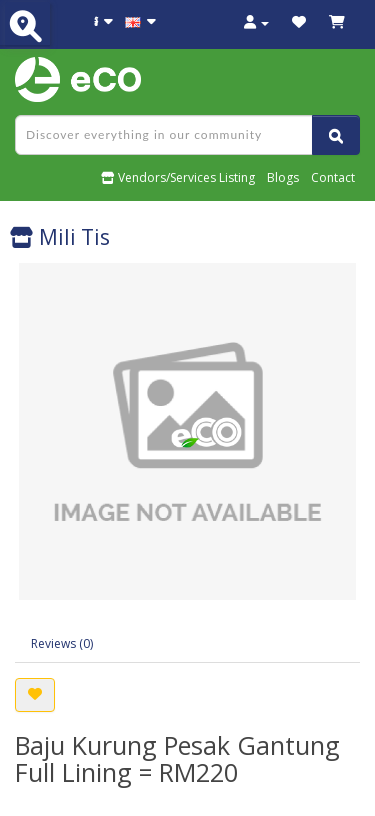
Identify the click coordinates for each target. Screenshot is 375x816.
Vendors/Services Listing (178, 177)
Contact (333, 177)
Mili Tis (60, 237)
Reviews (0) (62, 643)
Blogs (283, 177)
